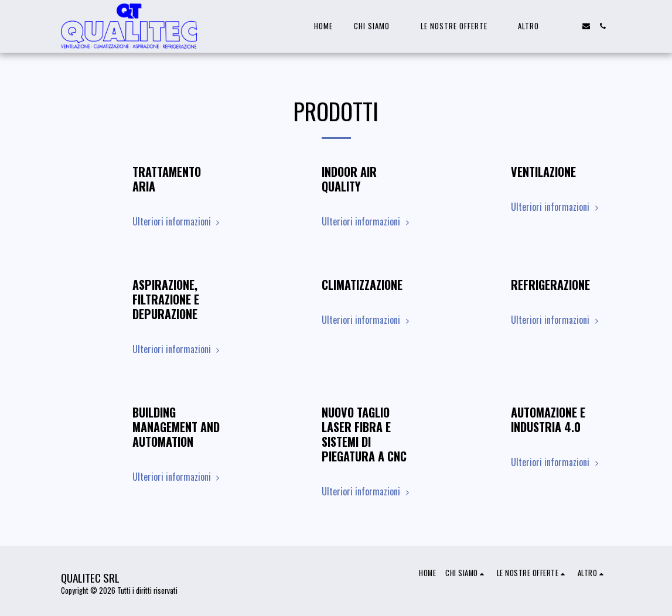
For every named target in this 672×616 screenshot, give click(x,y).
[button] (377, 26)
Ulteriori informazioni (178, 221)
